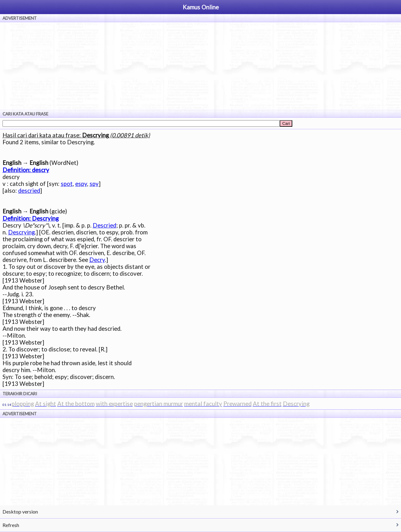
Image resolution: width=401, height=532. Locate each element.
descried (29, 191)
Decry (97, 260)
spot (67, 184)
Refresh (11, 525)
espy (81, 184)
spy (94, 184)
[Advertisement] (200, 66)
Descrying (21, 232)
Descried (104, 225)
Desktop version (20, 512)
